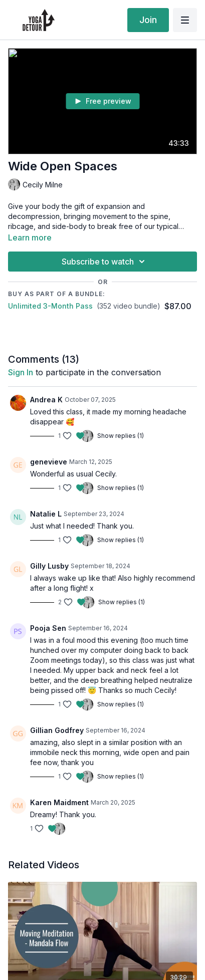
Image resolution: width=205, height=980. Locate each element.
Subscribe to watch (105, 262)
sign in (21, 372)
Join (148, 20)
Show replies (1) (121, 436)
